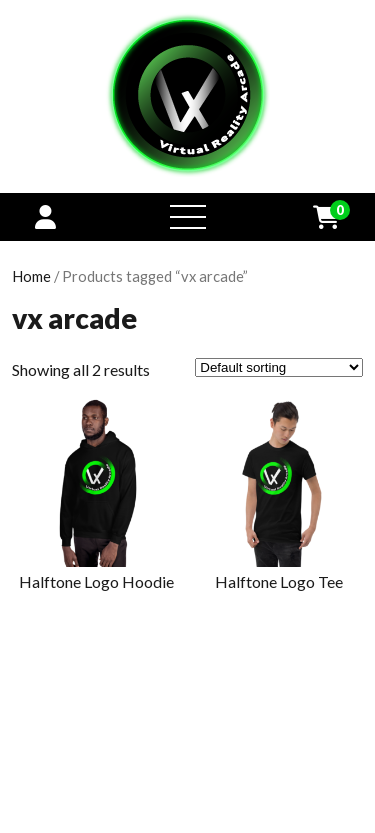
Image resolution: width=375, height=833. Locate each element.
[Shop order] (279, 367)
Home (31, 276)
